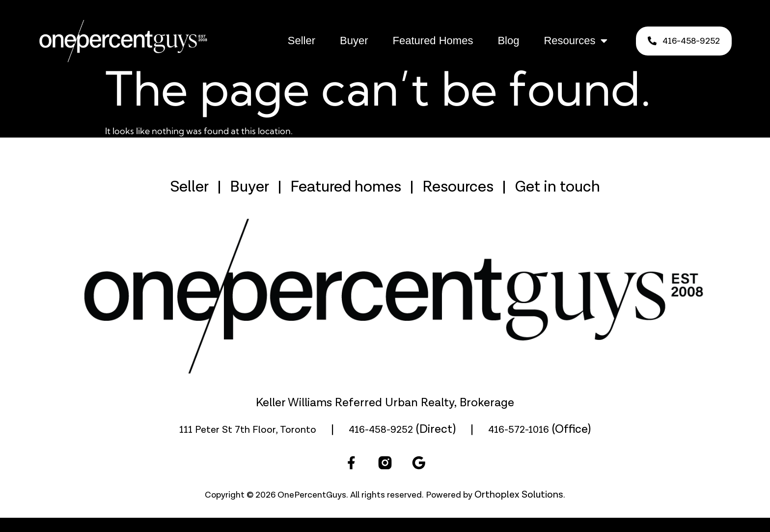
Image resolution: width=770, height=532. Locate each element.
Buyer (354, 41)
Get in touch (557, 201)
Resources (575, 41)
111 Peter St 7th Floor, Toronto (248, 444)
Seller (302, 41)
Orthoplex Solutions (519, 509)
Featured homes (346, 201)
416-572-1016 (519, 444)
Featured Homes (433, 41)
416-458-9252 (381, 444)
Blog (508, 41)
